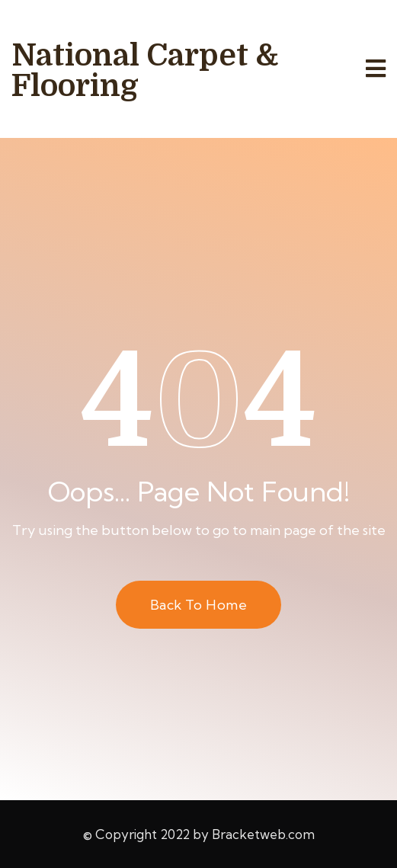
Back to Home (199, 605)
